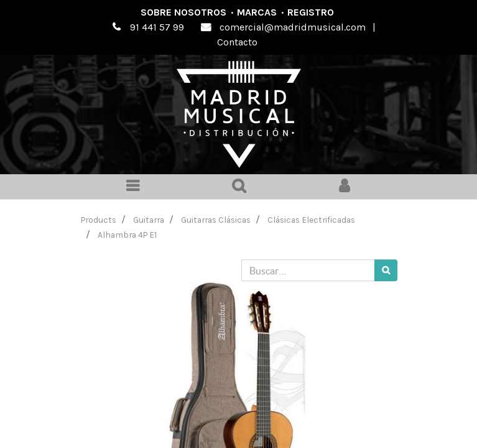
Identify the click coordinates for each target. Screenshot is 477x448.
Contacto (237, 42)
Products (99, 220)
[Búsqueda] (386, 270)
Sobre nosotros (183, 12)
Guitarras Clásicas (216, 220)
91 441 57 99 (157, 27)
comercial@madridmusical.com (293, 27)
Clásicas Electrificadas (311, 220)
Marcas (257, 12)
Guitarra (149, 220)
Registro (311, 12)
